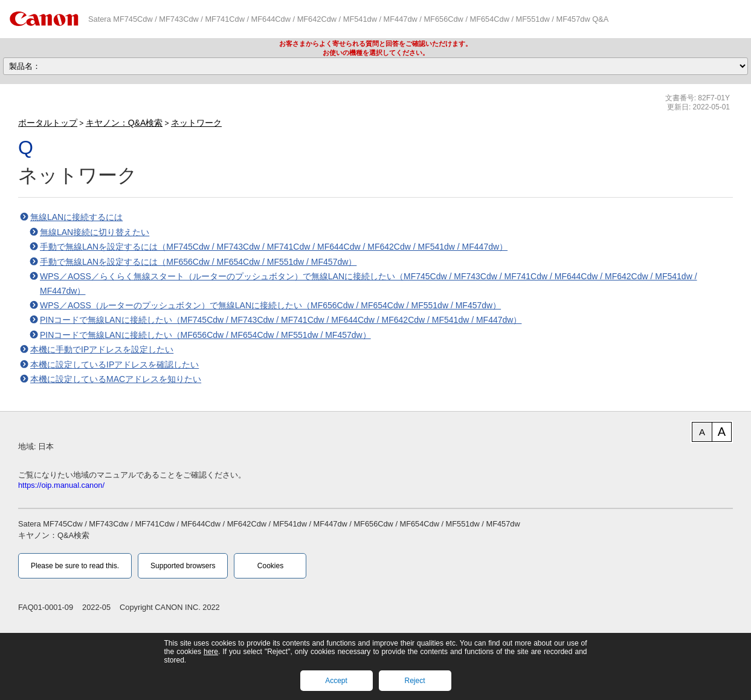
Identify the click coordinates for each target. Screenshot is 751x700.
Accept (336, 681)
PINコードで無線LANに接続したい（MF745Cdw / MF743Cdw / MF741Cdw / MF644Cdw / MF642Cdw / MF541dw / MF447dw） (281, 320)
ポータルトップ (48, 123)
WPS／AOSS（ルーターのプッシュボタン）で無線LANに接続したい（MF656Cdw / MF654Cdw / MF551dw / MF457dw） (270, 305)
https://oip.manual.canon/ (61, 485)
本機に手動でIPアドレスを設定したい (102, 349)
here (211, 652)
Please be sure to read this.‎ (75, 566)
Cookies (270, 566)
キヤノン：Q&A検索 (124, 123)
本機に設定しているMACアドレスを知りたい (116, 379)
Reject (414, 681)
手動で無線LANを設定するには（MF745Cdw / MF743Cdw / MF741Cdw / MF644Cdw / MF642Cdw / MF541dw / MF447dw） (274, 247)
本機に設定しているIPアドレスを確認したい (114, 365)
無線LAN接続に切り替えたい (95, 232)
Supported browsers (183, 566)
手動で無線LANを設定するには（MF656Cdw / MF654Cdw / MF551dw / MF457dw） (198, 262)
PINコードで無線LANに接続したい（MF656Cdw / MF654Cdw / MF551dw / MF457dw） (205, 335)
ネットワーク (196, 123)
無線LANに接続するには (76, 217)
